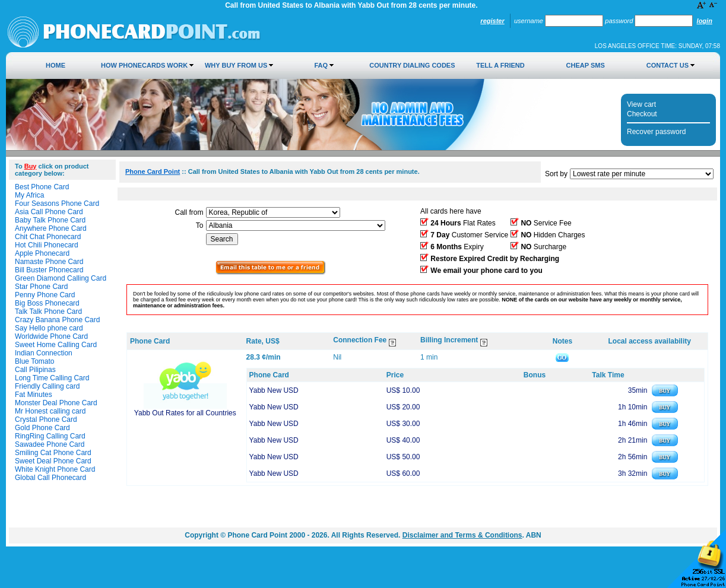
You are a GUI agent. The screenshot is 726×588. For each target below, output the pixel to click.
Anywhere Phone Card (51, 228)
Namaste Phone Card (49, 262)
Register (492, 21)
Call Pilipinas (35, 370)
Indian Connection (44, 353)
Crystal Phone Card (46, 419)
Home (56, 65)
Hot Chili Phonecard (47, 245)
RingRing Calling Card (50, 436)
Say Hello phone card (49, 328)
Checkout (642, 114)
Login (705, 21)
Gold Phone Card (42, 428)
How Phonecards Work (144, 65)
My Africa (29, 195)
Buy (31, 166)
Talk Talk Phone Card (48, 312)
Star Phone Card (41, 287)
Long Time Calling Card (52, 378)
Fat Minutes (34, 395)
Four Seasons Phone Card (57, 204)
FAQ (321, 65)
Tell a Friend (500, 65)
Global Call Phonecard (50, 478)
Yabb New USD (274, 390)
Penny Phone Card (45, 295)
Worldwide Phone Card (51, 336)
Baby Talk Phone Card (50, 220)
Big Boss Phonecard (47, 303)
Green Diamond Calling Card (61, 278)
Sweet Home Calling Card (56, 345)
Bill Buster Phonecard (49, 270)
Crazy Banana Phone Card (57, 320)
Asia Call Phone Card (49, 212)
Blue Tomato (35, 361)
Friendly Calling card (47, 386)
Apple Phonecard (42, 253)
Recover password (656, 132)
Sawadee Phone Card (50, 444)
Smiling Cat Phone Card (53, 453)
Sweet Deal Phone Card (53, 461)
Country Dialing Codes (412, 65)
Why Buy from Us (236, 65)
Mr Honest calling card (50, 411)
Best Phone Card (42, 187)
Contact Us (668, 65)
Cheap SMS (586, 65)
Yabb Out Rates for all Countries (185, 413)
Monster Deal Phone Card (56, 403)
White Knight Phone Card (55, 469)
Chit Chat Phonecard (48, 237)
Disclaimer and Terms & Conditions (462, 535)
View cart (641, 104)
